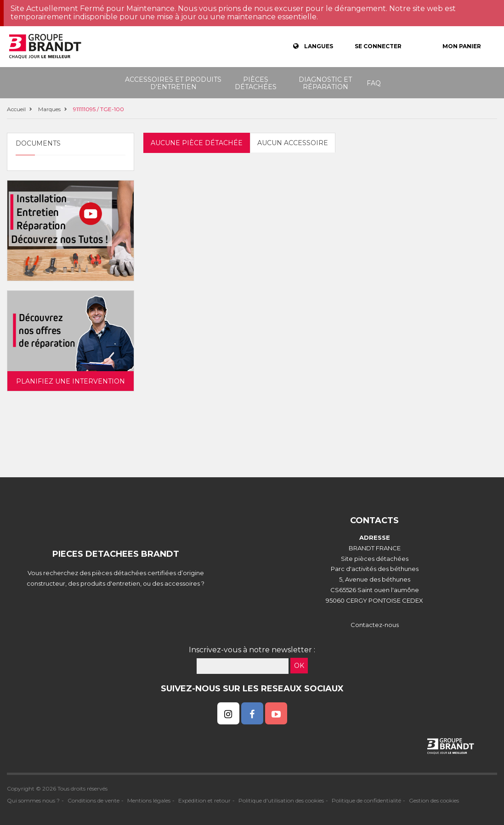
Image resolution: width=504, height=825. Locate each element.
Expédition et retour (204, 800)
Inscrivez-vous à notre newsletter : (252, 650)
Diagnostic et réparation (325, 83)
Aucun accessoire (293, 143)
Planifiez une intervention (71, 381)
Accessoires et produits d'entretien (173, 83)
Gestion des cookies (434, 800)
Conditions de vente (93, 800)
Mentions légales (149, 800)
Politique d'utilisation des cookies (281, 800)
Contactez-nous (375, 625)
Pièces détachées (256, 83)
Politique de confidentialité (366, 800)
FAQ (374, 83)
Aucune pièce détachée (197, 143)
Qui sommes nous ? (33, 800)
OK (299, 666)
